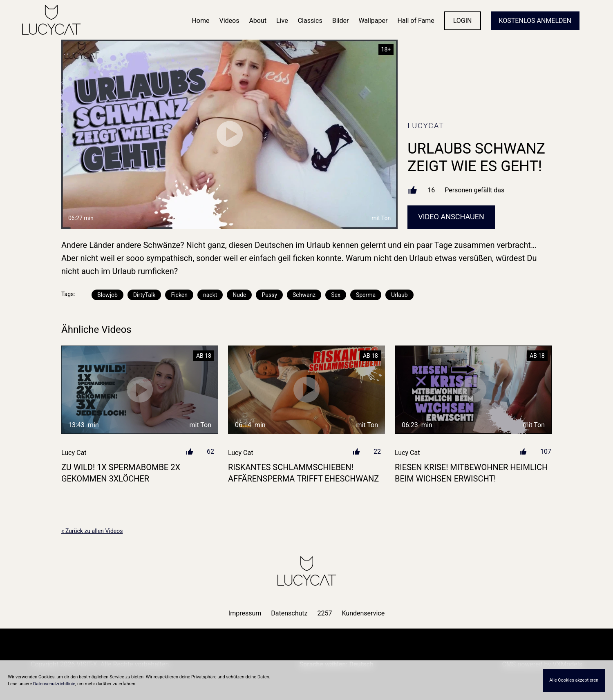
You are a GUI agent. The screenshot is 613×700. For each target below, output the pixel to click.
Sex (336, 295)
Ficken (179, 295)
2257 (325, 613)
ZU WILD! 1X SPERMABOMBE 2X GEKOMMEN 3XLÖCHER (121, 473)
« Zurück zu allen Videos (92, 531)
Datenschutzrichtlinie (54, 684)
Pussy (269, 295)
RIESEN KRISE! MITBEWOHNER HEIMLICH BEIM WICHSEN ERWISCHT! (471, 473)
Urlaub (399, 295)
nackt (210, 295)
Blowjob (107, 295)
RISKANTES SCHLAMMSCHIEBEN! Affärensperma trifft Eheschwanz (303, 473)
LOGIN (463, 21)
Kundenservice (364, 613)
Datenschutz (289, 613)
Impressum (245, 613)
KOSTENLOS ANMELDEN (535, 21)
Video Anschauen (451, 217)
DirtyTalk (144, 295)
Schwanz (304, 295)
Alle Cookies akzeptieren (574, 680)
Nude (239, 295)
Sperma (366, 295)
